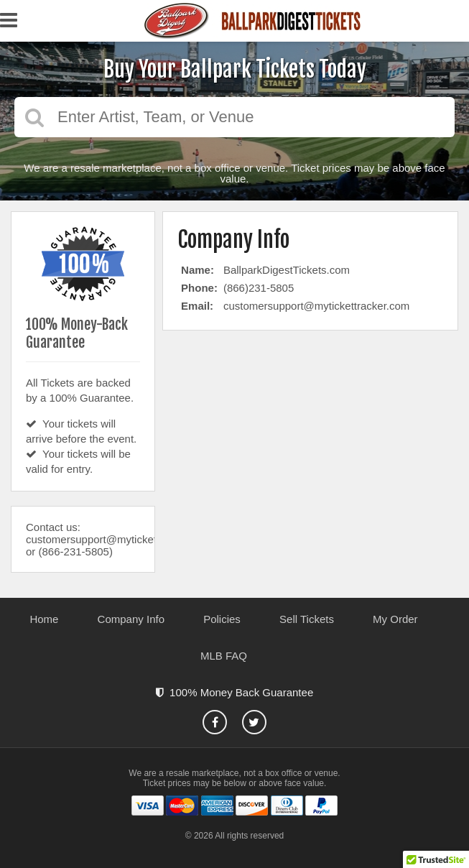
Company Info (131, 619)
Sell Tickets (307, 619)
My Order (395, 619)
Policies (222, 619)
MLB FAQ (224, 656)
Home (44, 619)
